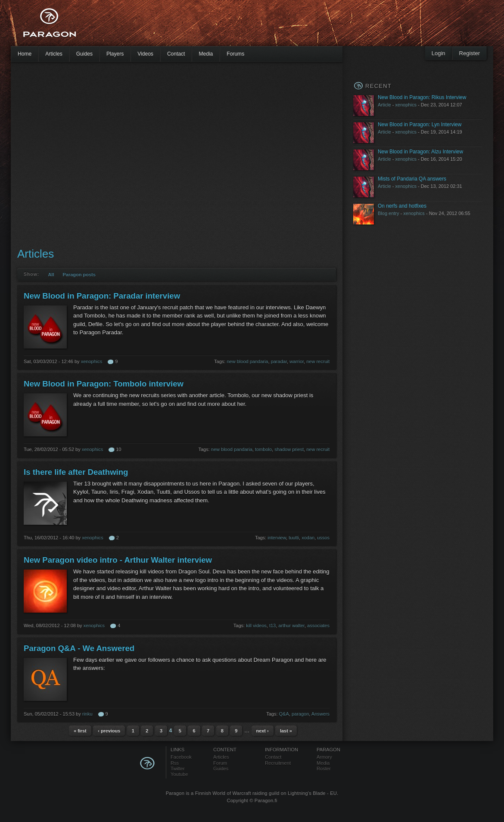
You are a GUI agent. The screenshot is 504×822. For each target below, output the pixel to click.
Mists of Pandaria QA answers (412, 179)
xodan (308, 538)
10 (118, 449)
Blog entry (389, 213)
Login (439, 53)
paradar (279, 361)
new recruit (318, 361)
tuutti (294, 538)
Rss (175, 763)
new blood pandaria (247, 361)
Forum (220, 763)
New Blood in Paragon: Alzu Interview (420, 152)
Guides (84, 54)
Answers (320, 714)
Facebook (181, 757)
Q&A (284, 714)
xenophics (92, 361)
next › (263, 731)
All (51, 274)
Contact (176, 54)
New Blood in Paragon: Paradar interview (102, 296)
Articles (54, 54)
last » (286, 731)
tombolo (263, 449)
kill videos (256, 626)
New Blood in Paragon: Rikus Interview (422, 97)
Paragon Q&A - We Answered (79, 648)
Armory (324, 757)
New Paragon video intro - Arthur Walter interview (118, 560)
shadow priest (289, 449)
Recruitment (278, 763)
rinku (87, 714)
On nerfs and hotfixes (402, 206)
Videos (145, 54)
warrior (297, 361)
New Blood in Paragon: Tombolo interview (104, 384)
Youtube (179, 774)
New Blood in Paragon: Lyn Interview (420, 125)
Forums (235, 54)
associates (318, 626)
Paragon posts (79, 274)
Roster (324, 769)
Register (470, 53)
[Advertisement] (81, 154)
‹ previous (109, 731)
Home (25, 54)
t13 (272, 626)
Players (115, 54)
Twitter (178, 769)
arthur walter (291, 626)
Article (384, 105)
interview (277, 538)
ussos (323, 538)
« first (80, 731)
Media (206, 54)
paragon (300, 714)
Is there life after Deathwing (76, 472)
